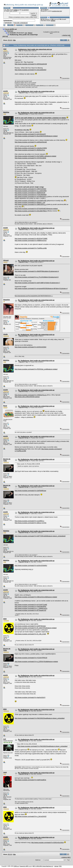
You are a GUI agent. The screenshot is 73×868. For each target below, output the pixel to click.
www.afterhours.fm (21, 449)
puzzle (6, 91)
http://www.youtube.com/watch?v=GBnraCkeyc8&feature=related (36, 597)
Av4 (26, 33)
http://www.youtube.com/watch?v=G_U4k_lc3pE (30, 634)
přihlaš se (16, 10)
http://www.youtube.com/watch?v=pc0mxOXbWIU (31, 566)
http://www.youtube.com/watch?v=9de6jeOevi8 (30, 193)
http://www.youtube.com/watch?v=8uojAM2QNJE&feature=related (36, 136)
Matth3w (6, 112)
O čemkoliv (12, 33)
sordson (53, 21)
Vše (14, 40)
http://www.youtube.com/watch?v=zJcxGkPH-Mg (31, 201)
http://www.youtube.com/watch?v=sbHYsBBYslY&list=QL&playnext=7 (37, 283)
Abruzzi (6, 260)
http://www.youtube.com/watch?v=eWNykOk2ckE (31, 142)
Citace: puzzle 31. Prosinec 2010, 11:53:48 (28, 464)
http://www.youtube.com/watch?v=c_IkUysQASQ (31, 816)
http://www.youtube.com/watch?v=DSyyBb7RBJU (31, 211)
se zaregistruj (25, 10)
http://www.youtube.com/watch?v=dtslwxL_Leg (30, 203)
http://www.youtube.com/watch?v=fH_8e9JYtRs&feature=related (36, 628)
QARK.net (16, 866)
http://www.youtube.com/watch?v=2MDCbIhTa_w (31, 204)
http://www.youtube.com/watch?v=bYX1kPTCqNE (31, 605)
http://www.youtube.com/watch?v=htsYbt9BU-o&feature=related (35, 156)
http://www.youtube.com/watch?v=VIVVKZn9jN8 (30, 158)
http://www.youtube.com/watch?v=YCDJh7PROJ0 (31, 658)
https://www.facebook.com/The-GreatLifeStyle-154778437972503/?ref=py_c (34, 296)
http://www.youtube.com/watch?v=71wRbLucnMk (31, 248)
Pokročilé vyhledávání (21, 23)
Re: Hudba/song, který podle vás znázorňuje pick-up (36, 91)
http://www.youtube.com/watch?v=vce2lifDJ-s (29, 521)
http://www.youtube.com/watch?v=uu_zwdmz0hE (31, 191)
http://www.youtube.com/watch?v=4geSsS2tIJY (30, 697)
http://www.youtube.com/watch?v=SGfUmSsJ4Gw (47, 843)
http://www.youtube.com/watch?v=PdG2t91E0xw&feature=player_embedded (40, 718)
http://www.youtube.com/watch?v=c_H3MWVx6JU (31, 608)
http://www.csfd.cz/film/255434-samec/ (27, 397)
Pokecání (10, 31)
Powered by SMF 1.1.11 (25, 866)
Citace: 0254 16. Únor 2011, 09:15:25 (27, 744)
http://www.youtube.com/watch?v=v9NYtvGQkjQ (31, 189)
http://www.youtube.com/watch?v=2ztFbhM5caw (30, 491)
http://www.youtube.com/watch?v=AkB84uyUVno (31, 240)
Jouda (5, 334)
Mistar (30, 33)
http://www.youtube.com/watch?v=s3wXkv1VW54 (31, 148)
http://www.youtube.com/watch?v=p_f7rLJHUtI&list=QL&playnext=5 (37, 277)
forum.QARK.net (11, 29)
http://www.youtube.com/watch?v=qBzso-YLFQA (31, 523)
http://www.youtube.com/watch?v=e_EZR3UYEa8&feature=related (36, 662)
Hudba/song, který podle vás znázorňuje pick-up (35, 49)
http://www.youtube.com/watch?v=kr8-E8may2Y (30, 134)
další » (69, 857)
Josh (5, 772)
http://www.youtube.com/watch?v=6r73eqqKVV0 (30, 610)
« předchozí (65, 35)
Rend (5, 406)
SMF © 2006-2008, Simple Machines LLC (43, 866)
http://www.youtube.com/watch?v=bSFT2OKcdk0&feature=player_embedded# (40, 536)
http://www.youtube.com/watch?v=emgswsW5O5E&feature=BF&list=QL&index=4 (41, 288)
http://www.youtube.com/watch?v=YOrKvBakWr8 (31, 195)
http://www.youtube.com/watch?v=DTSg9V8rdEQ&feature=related (36, 209)
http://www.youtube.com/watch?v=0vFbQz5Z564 (31, 347)
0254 (5, 619)
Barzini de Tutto (7, 460)
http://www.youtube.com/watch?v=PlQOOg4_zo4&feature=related (36, 369)
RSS (60, 866)
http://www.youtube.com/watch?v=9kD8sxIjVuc (30, 150)
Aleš (5, 49)
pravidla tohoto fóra (57, 11)
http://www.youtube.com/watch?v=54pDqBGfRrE (31, 607)
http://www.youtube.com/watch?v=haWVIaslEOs (30, 780)
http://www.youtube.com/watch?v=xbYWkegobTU (31, 197)
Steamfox (7, 300)
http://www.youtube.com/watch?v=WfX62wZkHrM (31, 64)
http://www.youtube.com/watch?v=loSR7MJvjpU (30, 626)
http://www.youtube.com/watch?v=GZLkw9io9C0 (31, 70)
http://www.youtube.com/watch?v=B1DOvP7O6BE (31, 239)
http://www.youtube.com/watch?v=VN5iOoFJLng (31, 395)
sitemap (56, 866)
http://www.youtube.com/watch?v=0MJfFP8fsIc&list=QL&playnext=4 (37, 271)
